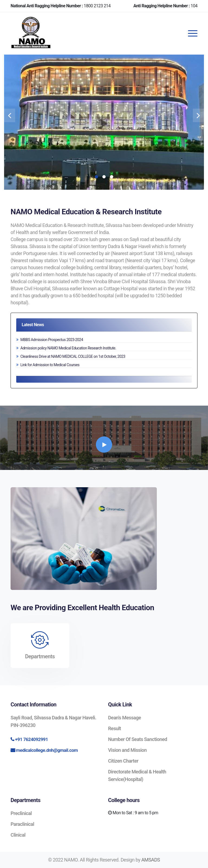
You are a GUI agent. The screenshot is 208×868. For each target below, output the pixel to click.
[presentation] (10, 115)
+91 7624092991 (31, 739)
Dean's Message (124, 718)
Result (115, 728)
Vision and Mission (127, 750)
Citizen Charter (123, 761)
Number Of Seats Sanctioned (138, 739)
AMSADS (151, 860)
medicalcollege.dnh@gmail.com (47, 750)
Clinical (18, 835)
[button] (96, 177)
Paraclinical (22, 824)
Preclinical (21, 813)
